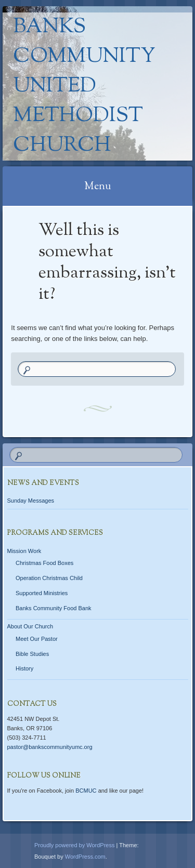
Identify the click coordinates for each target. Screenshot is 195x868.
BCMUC (86, 791)
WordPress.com (85, 857)
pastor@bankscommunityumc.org (50, 747)
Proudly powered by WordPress (74, 845)
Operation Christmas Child (49, 578)
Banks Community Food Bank (54, 608)
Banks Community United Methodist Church (84, 87)
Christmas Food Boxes (44, 563)
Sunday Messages (31, 501)
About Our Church (30, 626)
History (24, 668)
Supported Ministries (42, 593)
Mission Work (24, 551)
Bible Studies (32, 654)
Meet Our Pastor (37, 639)
